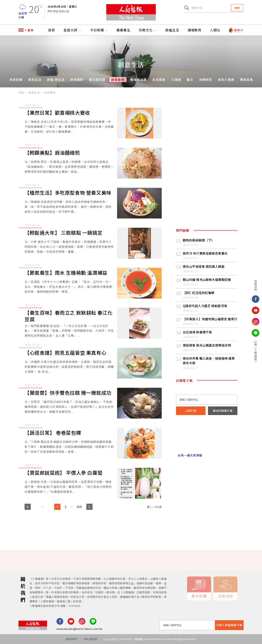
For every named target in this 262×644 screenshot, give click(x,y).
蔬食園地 (118, 79)
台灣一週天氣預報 (189, 455)
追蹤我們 (250, 285)
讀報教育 (195, 30)
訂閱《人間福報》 (250, 352)
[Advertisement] (131, 526)
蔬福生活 (172, 30)
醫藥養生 (123, 30)
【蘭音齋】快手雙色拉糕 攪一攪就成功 (68, 393)
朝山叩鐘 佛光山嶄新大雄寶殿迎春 (207, 280)
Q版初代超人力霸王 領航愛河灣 (205, 306)
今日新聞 (99, 30)
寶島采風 (246, 79)
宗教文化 (148, 30)
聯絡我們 (71, 639)
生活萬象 (159, 79)
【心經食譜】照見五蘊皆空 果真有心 (65, 353)
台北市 (23, 13)
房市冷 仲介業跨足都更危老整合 (205, 253)
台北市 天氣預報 (207, 438)
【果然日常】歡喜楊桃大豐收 (57, 113)
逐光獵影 (77, 79)
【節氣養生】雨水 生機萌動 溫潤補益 (66, 273)
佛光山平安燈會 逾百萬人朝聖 (204, 266)
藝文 (190, 79)
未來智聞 (16, 79)
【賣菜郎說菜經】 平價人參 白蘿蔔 (63, 473)
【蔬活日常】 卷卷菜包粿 (53, 433)
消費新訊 (206, 79)
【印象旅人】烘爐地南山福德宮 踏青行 (210, 319)
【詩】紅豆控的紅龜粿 (199, 293)
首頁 (52, 30)
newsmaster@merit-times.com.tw (79, 629)
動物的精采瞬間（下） (199, 240)
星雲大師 (72, 30)
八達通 (176, 79)
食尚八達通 (226, 79)
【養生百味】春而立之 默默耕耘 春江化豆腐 (68, 316)
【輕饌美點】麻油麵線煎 (52, 153)
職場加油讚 (138, 79)
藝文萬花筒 (97, 79)
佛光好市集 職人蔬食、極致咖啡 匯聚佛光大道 (209, 361)
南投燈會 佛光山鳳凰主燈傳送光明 (207, 345)
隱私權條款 (91, 639)
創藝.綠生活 (56, 79)
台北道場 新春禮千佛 (197, 332)
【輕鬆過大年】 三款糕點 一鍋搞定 (63, 233)
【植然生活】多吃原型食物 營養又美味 (68, 193)
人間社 (215, 30)
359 (79, 507)
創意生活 (35, 79)
